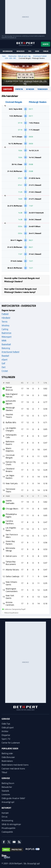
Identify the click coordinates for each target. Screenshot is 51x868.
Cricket (5, 371)
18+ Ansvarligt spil (31, 863)
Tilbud (4, 772)
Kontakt (5, 813)
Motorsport (7, 337)
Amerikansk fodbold (10, 352)
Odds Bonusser (8, 757)
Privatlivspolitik (8, 828)
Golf (3, 363)
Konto (46, 44)
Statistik (19, 89)
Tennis (4, 322)
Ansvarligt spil (8, 802)
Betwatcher (7, 787)
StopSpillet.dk (13, 38)
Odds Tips (6, 724)
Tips (30, 51)
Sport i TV (6, 739)
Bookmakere (8, 51)
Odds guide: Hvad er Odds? (13, 798)
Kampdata (8, 89)
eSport (5, 359)
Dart (4, 367)
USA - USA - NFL (10, 58)
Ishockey (5, 325)
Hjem (4, 56)
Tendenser (42, 89)
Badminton (7, 333)
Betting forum (8, 783)
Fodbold (5, 314)
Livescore (6, 794)
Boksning (6, 348)
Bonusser (20, 51)
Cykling (5, 329)
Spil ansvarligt (8, 36)
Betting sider (7, 753)
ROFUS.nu (26, 36)
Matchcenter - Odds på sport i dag (19, 56)
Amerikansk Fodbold (40, 56)
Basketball (6, 344)
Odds (37, 51)
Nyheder (30, 89)
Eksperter (6, 735)
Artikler (5, 731)
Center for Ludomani (11, 743)
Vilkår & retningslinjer (11, 824)
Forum (46, 51)
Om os (4, 817)
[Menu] (3, 44)
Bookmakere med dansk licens (15, 765)
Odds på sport (8, 727)
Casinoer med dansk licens (13, 769)
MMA (4, 340)
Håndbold (6, 318)
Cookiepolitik (7, 832)
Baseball (5, 356)
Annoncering (7, 820)
